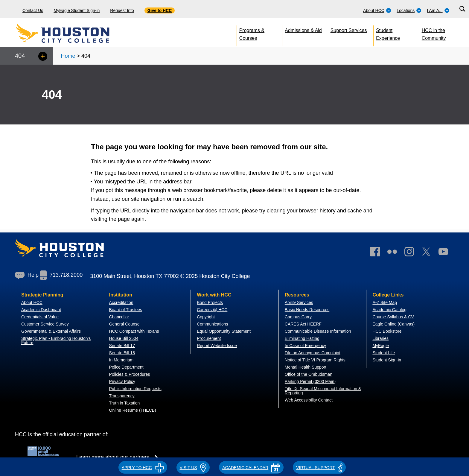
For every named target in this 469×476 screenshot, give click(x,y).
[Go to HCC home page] (76, 33)
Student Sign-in (387, 360)
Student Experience (388, 33)
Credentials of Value (40, 317)
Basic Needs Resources (307, 310)
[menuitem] (377, 9)
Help (27, 275)
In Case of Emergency (306, 346)
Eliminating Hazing (302, 338)
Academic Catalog (389, 310)
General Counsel (125, 324)
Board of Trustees (126, 310)
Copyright (206, 317)
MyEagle (380, 346)
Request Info (122, 10)
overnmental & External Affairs (53, 331)
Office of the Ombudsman (309, 374)
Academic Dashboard (41, 310)
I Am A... (438, 10)
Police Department (126, 367)
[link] (412, 253)
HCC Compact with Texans (134, 331)
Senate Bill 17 (122, 346)
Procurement (209, 338)
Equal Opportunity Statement (224, 331)
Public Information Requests (135, 389)
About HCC (377, 10)
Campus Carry (298, 317)
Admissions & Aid (303, 30)
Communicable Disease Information (318, 331)
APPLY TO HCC (143, 468)
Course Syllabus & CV (393, 317)
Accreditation (121, 302)
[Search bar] (462, 9)
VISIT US (193, 468)
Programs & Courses (252, 33)
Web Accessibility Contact (309, 400)
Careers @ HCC (212, 310)
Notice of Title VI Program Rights (315, 360)
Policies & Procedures (130, 374)
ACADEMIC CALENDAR (251, 468)
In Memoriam (121, 360)
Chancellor (119, 317)
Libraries (380, 338)
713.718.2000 (61, 275)
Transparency (122, 396)
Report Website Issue (217, 346)
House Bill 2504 (124, 338)
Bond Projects (210, 302)
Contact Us (33, 10)
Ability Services (299, 302)
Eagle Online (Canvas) (393, 324)
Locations (409, 10)
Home (68, 56)
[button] (143, 467)
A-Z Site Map (385, 302)
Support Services (349, 30)
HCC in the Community (434, 33)
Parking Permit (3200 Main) (310, 381)
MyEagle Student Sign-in (77, 10)
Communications (212, 324)
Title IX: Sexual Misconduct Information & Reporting (323, 391)
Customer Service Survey (45, 324)
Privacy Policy (122, 381)
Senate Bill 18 (122, 353)
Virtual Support (319, 468)
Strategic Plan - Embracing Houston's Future (56, 340)
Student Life (384, 353)
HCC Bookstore (387, 331)
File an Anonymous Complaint (313, 353)
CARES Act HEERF (303, 324)
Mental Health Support (306, 367)
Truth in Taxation (125, 403)
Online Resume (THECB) (133, 410)
